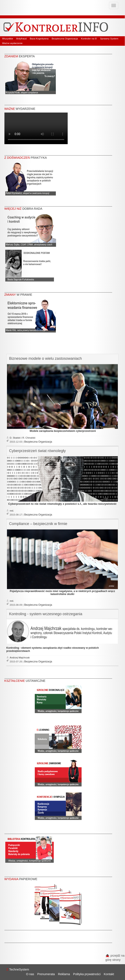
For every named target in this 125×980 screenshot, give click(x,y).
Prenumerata (46, 974)
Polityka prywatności (87, 974)
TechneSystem (18, 969)
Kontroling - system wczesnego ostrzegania (46, 614)
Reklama (64, 974)
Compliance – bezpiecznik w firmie (38, 524)
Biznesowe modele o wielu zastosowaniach (45, 358)
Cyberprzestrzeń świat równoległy (37, 451)
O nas (30, 974)
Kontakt (109, 974)
